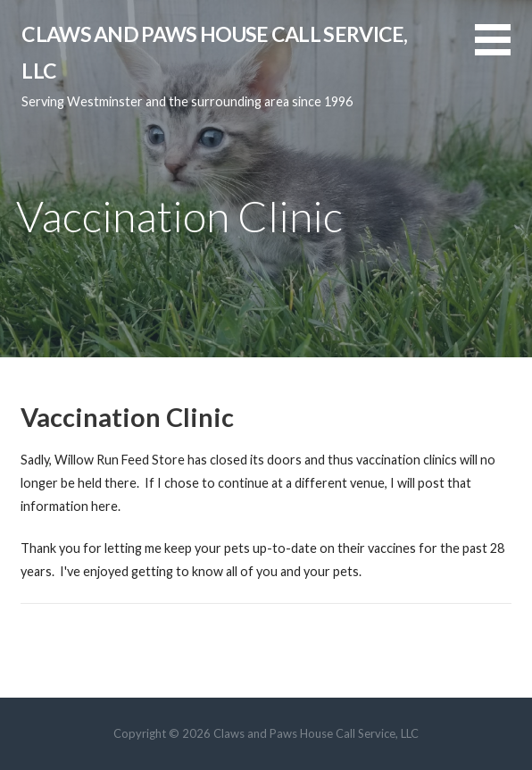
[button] (503, 50)
